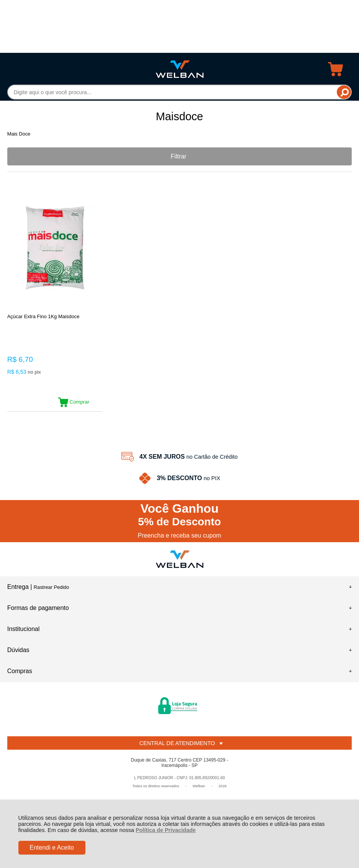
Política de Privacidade (166, 830)
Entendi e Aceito (52, 848)
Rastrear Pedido (51, 587)
